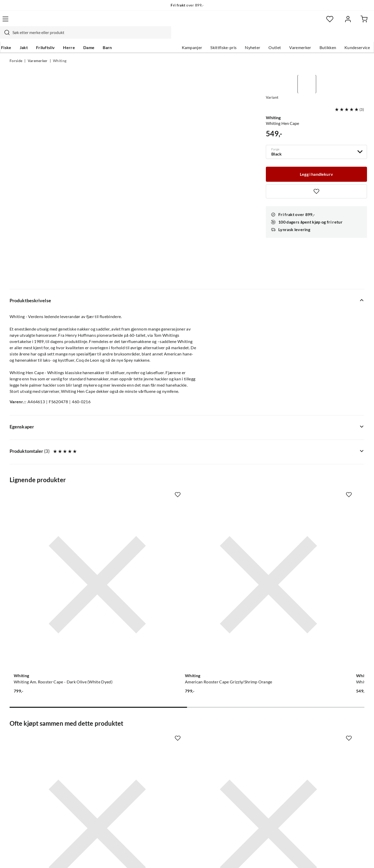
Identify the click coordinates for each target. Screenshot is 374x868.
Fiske (15, 37)
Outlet (265, 37)
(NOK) (21, 857)
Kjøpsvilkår (335, 857)
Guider (16, 735)
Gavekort (92, 735)
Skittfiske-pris (214, 37)
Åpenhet (165, 776)
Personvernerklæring (301, 857)
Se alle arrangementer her (181, 751)
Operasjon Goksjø (174, 760)
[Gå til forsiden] (34, 22)
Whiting (60, 51)
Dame (97, 37)
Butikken (318, 37)
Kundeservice (348, 37)
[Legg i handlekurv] (316, 160)
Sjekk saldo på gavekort (31, 751)
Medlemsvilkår (171, 793)
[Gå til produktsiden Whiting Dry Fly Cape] (49, 609)
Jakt (32, 37)
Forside (16, 51)
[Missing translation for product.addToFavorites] (316, 178)
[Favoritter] (314, 22)
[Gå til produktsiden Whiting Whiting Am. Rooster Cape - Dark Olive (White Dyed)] (49, 448)
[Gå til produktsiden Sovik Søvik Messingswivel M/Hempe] (325, 609)
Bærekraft (167, 768)
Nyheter (243, 37)
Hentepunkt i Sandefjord (32, 743)
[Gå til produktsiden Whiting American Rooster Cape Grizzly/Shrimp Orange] (141, 448)
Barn (116, 37)
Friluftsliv (54, 37)
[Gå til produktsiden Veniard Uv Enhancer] (233, 609)
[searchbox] (186, 22)
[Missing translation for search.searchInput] (101, 22)
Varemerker (290, 37)
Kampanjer (182, 37)
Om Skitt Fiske (171, 726)
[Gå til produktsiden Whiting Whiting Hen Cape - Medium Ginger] (233, 448)
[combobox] (181, 22)
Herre (78, 37)
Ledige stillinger (172, 735)
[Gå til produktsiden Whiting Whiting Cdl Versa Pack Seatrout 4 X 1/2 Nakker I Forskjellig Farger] (325, 448)
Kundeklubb (169, 785)
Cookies (358, 857)
